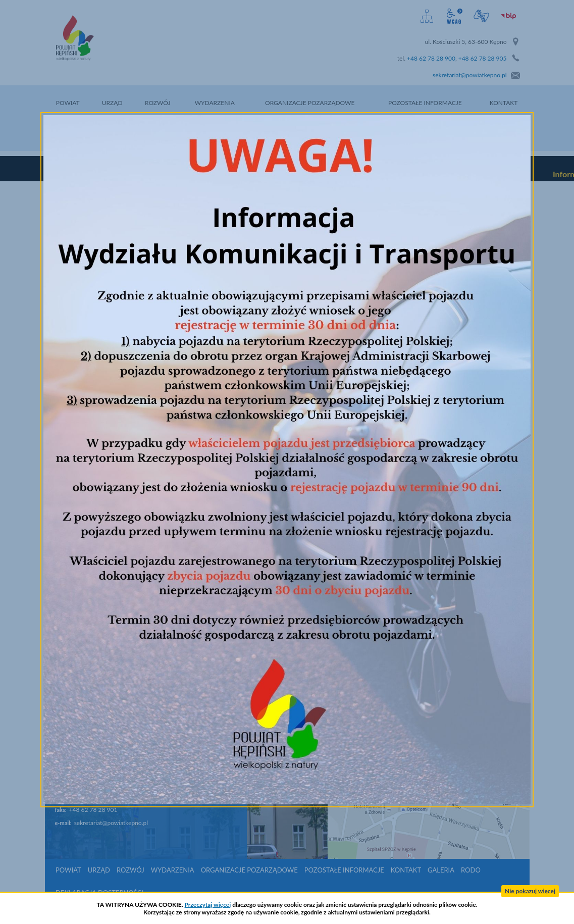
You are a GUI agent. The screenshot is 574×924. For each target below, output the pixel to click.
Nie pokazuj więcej (530, 891)
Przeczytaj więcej (208, 905)
